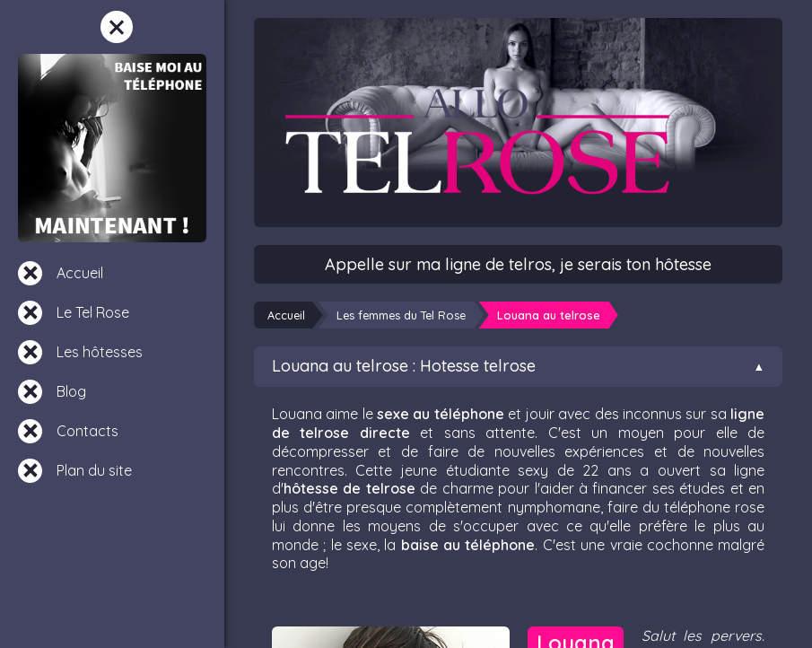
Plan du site (94, 470)
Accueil (80, 273)
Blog (71, 391)
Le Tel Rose (93, 312)
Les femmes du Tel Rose (401, 315)
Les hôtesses (100, 352)
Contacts (87, 431)
